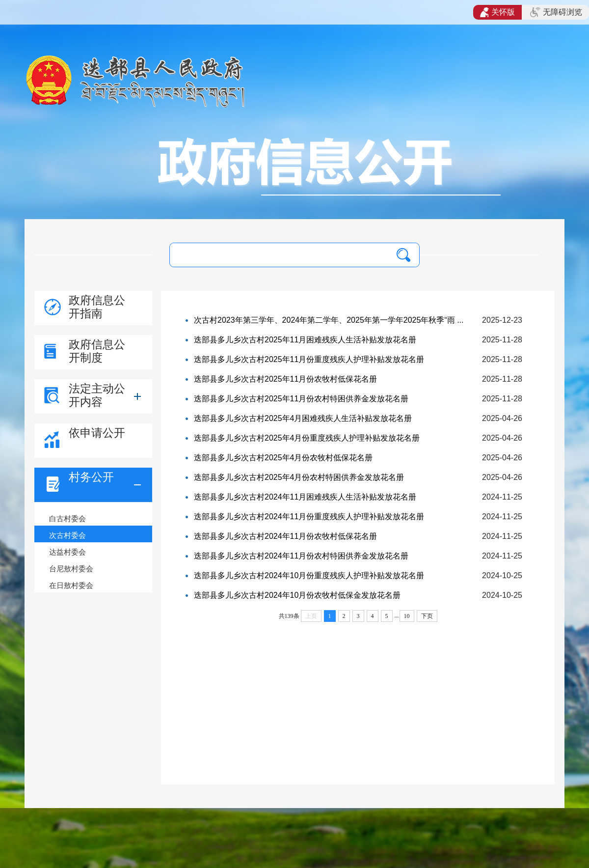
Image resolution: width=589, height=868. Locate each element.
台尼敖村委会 (71, 569)
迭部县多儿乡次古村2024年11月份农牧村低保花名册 (285, 536)
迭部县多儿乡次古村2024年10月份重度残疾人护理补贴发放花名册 (309, 575)
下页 (427, 616)
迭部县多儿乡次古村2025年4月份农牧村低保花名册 (283, 458)
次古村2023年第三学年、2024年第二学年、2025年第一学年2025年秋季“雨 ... (329, 320)
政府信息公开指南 (97, 307)
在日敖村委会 (71, 585)
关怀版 (497, 12)
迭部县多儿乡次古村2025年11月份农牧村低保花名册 (285, 379)
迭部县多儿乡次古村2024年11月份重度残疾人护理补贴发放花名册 (309, 517)
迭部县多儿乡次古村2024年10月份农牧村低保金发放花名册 (297, 595)
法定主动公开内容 (97, 395)
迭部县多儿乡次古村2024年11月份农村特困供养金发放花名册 (301, 556)
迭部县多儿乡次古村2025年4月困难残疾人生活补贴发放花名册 (303, 418)
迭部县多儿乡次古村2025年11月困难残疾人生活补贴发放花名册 (305, 340)
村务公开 (91, 477)
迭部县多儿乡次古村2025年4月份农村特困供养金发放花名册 (299, 477)
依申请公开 (97, 433)
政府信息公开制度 (97, 351)
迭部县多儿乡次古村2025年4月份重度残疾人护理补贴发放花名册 (307, 438)
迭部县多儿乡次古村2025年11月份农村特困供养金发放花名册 (301, 399)
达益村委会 (67, 552)
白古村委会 (67, 518)
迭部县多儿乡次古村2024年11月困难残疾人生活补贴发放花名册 (305, 497)
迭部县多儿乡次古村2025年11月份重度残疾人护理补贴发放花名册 (309, 359)
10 (407, 616)
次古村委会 (67, 535)
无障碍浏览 (556, 12)
